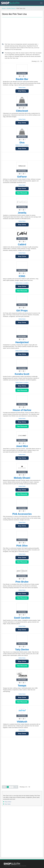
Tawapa (22, 686)
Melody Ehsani (22, 478)
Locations (26, 145)
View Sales (22, 193)
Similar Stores (11, 8)
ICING (22, 276)
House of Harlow (22, 410)
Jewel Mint (22, 446)
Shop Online (22, 123)
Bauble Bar (22, 79)
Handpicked (22, 342)
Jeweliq (22, 213)
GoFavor (22, 177)
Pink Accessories (22, 514)
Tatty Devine (22, 649)
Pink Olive (22, 546)
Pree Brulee (22, 582)
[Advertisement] (22, 30)
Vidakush (22, 722)
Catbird (22, 244)
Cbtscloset (22, 111)
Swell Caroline (22, 618)
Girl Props (22, 311)
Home (4, 8)
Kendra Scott (22, 374)
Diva (22, 143)
